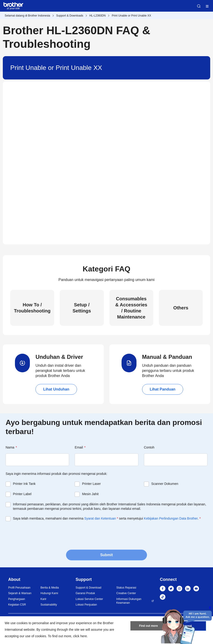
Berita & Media (50, 588)
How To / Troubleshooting (32, 308)
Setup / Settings (82, 308)
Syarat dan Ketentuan (100, 518)
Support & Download (88, 588)
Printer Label (22, 494)
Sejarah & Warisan (20, 593)
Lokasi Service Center (89, 599)
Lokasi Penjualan (86, 605)
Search (199, 6)
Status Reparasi (126, 588)
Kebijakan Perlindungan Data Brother (171, 518)
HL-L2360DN (98, 16)
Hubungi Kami (49, 593)
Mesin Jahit (90, 494)
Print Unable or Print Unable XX (131, 16)
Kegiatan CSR (17, 605)
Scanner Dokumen (165, 484)
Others (181, 308)
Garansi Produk (85, 593)
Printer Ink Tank (24, 484)
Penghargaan (17, 599)
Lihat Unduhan (56, 389)
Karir (43, 599)
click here (80, 636)
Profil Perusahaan (19, 588)
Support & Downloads (70, 16)
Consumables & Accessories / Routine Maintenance (131, 308)
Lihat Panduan (163, 389)
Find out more (148, 626)
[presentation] (41, 535)
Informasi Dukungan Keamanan (129, 601)
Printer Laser (91, 484)
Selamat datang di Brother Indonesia (27, 16)
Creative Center (126, 593)
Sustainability (49, 605)
